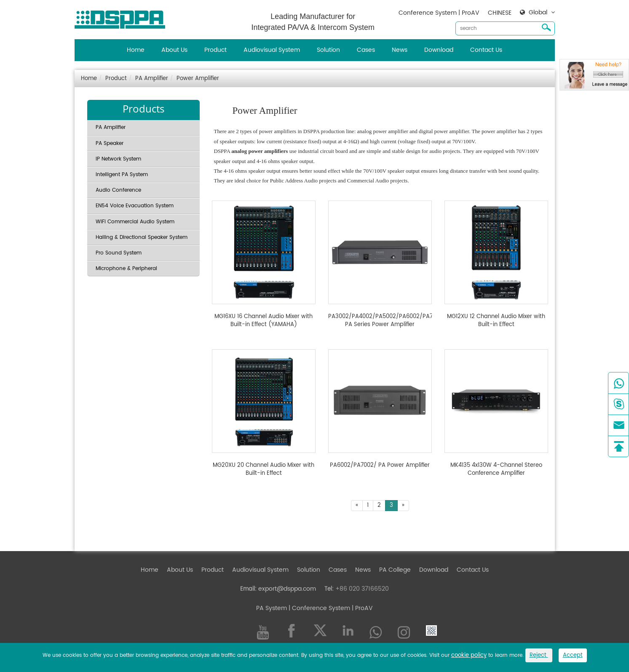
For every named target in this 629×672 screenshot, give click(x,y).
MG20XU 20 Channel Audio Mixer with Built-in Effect (264, 470)
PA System (272, 608)
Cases (366, 50)
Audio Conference (118, 190)
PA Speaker (110, 143)
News (400, 50)
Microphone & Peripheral (126, 269)
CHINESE (500, 13)
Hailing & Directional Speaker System (142, 237)
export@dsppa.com (287, 589)
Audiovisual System (272, 50)
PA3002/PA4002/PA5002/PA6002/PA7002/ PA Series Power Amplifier (380, 321)
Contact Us (486, 50)
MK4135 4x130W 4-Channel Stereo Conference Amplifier (496, 470)
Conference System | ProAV (439, 13)
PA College (395, 570)
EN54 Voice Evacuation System (135, 206)
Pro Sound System (119, 253)
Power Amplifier (198, 79)
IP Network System (118, 159)
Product (215, 50)
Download (439, 50)
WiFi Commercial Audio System (135, 222)
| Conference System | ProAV (330, 608)
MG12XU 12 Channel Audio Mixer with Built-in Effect (496, 321)
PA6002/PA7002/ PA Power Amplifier (380, 466)
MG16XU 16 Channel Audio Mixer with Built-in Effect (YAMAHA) (264, 321)
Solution (328, 50)
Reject (539, 655)
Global (538, 13)
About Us (174, 50)
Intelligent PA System (122, 175)
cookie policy (469, 655)
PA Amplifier (152, 79)
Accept (573, 655)
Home (136, 50)
